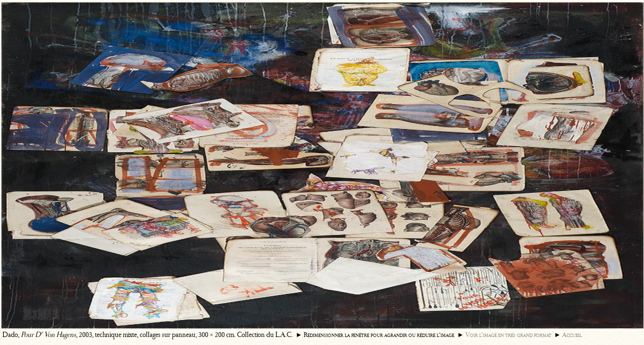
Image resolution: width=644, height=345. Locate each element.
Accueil (572, 335)
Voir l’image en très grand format (508, 335)
